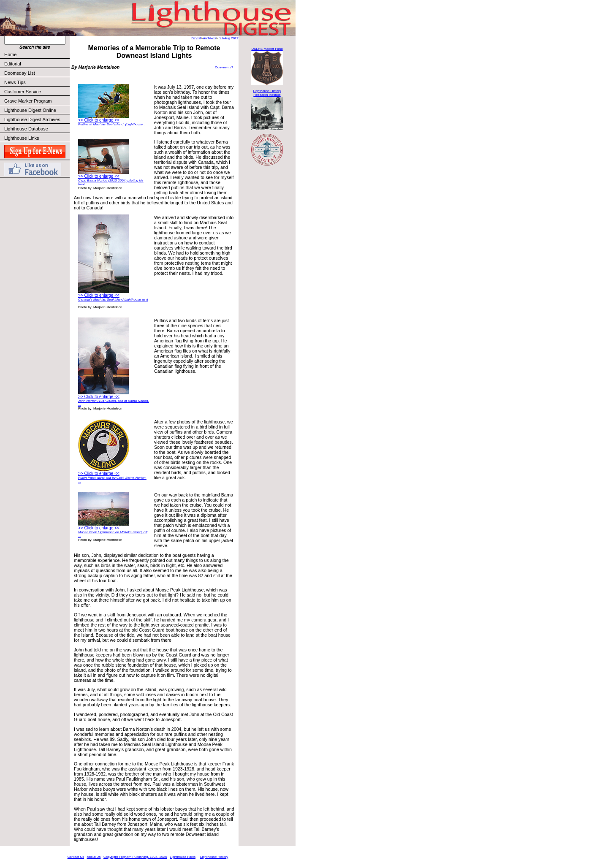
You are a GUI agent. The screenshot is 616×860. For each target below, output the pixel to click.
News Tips (15, 82)
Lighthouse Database (26, 129)
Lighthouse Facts (183, 857)
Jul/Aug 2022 (229, 38)
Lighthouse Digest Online (30, 110)
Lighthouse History (214, 857)
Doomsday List (20, 73)
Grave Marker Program (28, 101)
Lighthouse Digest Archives (32, 119)
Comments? (224, 67)
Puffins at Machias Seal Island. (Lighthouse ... (112, 124)
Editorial (37, 64)
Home (10, 54)
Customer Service (37, 92)
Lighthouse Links (22, 138)
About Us (94, 857)
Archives (210, 38)
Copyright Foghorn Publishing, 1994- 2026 (135, 857)
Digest (196, 38)
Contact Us (76, 857)
